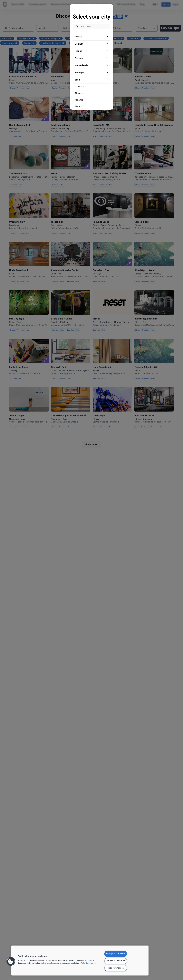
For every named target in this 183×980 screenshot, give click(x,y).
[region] (80, 961)
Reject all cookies (116, 961)
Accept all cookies (116, 954)
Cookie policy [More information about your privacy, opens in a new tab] (92, 963)
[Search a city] (91, 26)
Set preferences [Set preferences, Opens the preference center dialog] (116, 968)
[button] (11, 961)
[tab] (91, 37)
